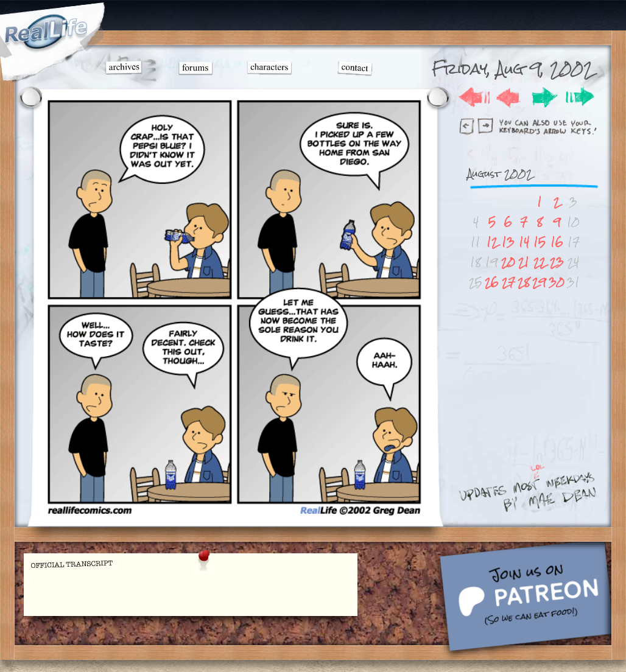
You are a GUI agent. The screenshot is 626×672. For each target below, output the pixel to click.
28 (524, 282)
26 (492, 282)
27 (508, 282)
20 (508, 262)
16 (557, 242)
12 (492, 242)
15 (540, 242)
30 (557, 282)
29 (539, 282)
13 (508, 242)
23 (557, 262)
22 (540, 262)
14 (524, 242)
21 (524, 262)
